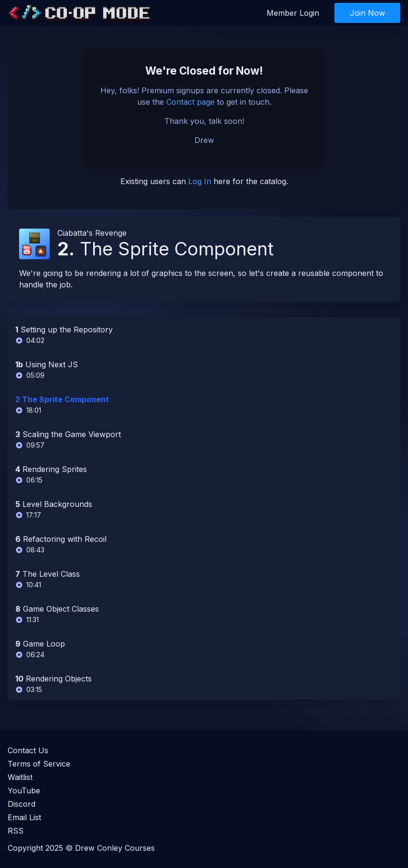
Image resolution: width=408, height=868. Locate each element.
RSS (16, 831)
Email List (24, 817)
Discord (21, 804)
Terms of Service (39, 764)
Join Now (367, 13)
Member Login (293, 13)
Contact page (190, 102)
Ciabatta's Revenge (92, 233)
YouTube (24, 791)
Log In (200, 181)
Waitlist (20, 777)
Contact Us (28, 750)
